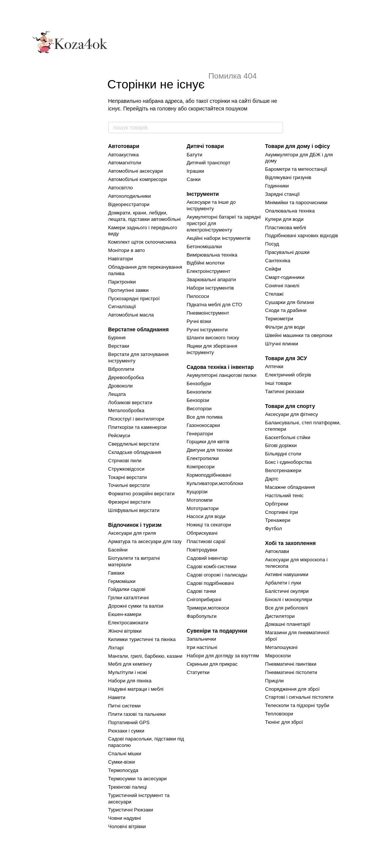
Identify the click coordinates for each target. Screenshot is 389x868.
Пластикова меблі (286, 228)
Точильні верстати (129, 485)
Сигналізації (122, 306)
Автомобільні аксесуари (136, 171)
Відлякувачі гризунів (288, 177)
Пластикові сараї (206, 541)
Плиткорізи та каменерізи (138, 427)
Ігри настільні (202, 647)
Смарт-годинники (285, 277)
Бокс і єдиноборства (288, 462)
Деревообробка (126, 377)
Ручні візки (199, 321)
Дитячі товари (205, 146)
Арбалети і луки (283, 583)
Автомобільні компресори (138, 179)
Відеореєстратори (129, 204)
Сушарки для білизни (290, 302)
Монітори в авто (127, 250)
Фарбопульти (202, 616)
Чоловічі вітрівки (127, 826)
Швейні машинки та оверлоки (299, 335)
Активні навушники (287, 574)
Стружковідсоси (127, 469)
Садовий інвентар (207, 558)
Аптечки (274, 366)
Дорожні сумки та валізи (136, 606)
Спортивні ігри (282, 512)
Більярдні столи (283, 454)
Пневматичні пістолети (291, 672)
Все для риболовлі (287, 608)
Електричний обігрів (288, 375)
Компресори (201, 467)
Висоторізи (199, 409)
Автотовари (124, 146)
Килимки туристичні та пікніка (142, 639)
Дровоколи (121, 386)
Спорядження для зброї (292, 689)
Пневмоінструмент (208, 313)
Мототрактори (202, 508)
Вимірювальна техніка (212, 255)
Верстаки (119, 346)
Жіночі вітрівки (125, 631)
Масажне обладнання (290, 487)
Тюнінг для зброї (284, 722)
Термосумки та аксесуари (138, 779)
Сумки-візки (122, 762)
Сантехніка (278, 261)
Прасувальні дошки (287, 252)
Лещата (117, 394)
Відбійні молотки (206, 263)
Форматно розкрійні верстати (142, 494)
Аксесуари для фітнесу (292, 414)
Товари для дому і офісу (297, 146)
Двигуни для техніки (209, 450)
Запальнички (201, 639)
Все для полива (205, 417)
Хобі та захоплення (290, 543)
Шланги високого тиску (213, 338)
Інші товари (278, 383)
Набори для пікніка (130, 681)
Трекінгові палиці (128, 787)
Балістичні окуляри (287, 591)
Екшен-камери (125, 614)
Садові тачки (201, 591)
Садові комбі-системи (211, 566)
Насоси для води (206, 516)
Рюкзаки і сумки (126, 731)
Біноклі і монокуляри (289, 599)
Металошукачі (281, 647)
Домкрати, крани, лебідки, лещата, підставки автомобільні (145, 216)
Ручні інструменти (207, 330)
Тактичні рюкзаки (285, 391)
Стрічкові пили (125, 461)
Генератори (200, 434)
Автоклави (277, 551)
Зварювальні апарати (211, 280)
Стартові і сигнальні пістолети (299, 697)
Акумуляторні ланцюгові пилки (221, 375)
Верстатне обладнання (139, 329)
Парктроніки (122, 282)
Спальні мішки (125, 754)
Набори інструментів (210, 288)
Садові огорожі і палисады (217, 575)
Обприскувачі (202, 533)
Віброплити (121, 369)
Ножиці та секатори (209, 525)
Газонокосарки (203, 425)
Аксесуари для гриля (132, 533)
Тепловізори (279, 714)
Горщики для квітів (208, 442)
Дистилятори (280, 616)
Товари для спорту (290, 406)
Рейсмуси (119, 436)
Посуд (272, 244)
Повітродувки (202, 550)
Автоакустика (124, 155)
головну (167, 109)
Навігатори (121, 259)
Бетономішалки (204, 247)
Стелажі (274, 294)
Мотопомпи (199, 500)
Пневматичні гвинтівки (291, 664)
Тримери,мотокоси (208, 608)
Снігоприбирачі (204, 599)
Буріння (117, 338)
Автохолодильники (130, 196)
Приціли (274, 681)
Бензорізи (198, 400)
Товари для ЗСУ (286, 358)
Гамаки (116, 573)
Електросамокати (128, 623)
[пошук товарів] (277, 128)
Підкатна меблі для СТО (214, 305)
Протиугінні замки (129, 290)
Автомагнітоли (125, 163)
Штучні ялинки (282, 344)
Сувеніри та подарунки (217, 631)
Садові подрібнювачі (210, 583)
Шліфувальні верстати (134, 510)
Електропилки (203, 458)
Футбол (274, 529)
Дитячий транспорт (208, 163)
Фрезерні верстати (130, 502)
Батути (194, 155)
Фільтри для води (285, 327)
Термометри (279, 319)
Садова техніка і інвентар (220, 367)
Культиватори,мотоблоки (215, 483)
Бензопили (199, 392)
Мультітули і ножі (128, 672)
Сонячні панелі (282, 286)
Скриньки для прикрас (212, 664)
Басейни (118, 550)
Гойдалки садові (127, 589)
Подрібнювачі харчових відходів (302, 236)
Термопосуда (123, 770)
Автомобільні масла (131, 315)
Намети (117, 697)
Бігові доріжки (281, 445)
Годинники (277, 186)
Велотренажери (283, 470)
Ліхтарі (116, 648)
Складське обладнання (135, 452)
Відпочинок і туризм (135, 525)
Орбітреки (277, 504)
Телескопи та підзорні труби (297, 705)
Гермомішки (122, 581)
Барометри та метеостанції (296, 169)
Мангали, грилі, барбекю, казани (145, 656)
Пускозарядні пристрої (134, 299)
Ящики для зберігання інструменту (212, 349)
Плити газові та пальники (137, 714)
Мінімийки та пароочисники (296, 202)
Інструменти (203, 194)
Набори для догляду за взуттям (223, 656)
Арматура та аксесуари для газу (145, 541)
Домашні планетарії (288, 624)
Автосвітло (121, 188)
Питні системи (125, 706)
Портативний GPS (129, 722)
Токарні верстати (128, 477)
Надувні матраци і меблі (136, 689)
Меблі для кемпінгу (130, 664)
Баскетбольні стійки (288, 437)
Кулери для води (284, 219)
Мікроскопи (278, 656)
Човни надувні (125, 818)
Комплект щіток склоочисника (142, 242)
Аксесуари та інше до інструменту (211, 205)
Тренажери (278, 520)
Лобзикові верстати (130, 402)
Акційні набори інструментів (218, 238)
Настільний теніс (284, 495)
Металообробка (127, 410)
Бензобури (199, 384)
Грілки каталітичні (129, 598)
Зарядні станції (282, 194)
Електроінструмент (208, 271)
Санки (194, 179)
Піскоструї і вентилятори (136, 419)
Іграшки (195, 171)
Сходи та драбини (286, 310)
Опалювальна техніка (290, 211)
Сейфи (273, 269)
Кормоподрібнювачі (209, 475)
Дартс (272, 479)
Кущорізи (197, 492)
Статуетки (198, 672)
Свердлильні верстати (134, 444)
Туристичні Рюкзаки (131, 810)
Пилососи (198, 296)
